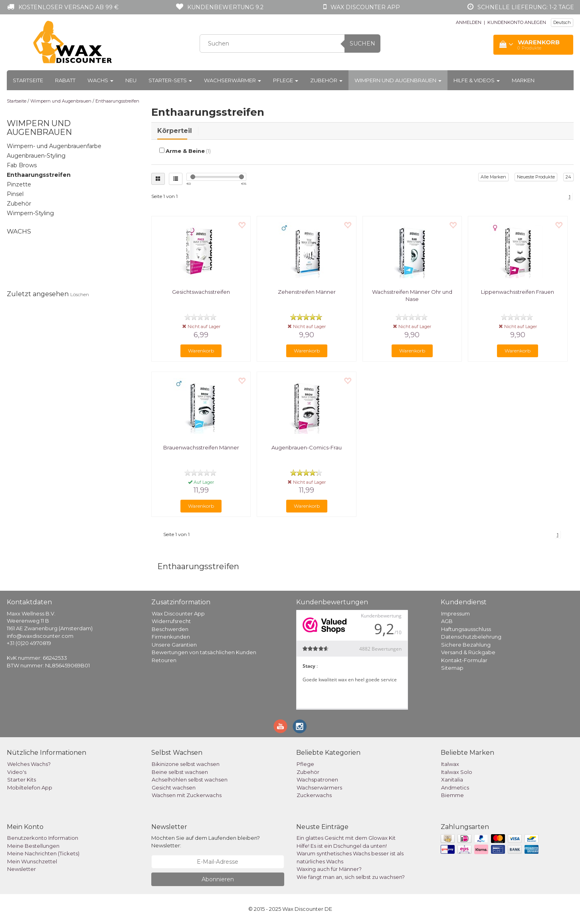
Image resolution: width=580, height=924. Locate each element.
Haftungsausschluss (466, 629)
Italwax (450, 764)
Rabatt (65, 80)
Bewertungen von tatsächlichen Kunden (204, 652)
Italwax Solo (457, 772)
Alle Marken (493, 177)
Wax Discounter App (178, 613)
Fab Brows (22, 165)
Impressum (455, 613)
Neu (131, 80)
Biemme (452, 795)
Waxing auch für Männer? (329, 869)
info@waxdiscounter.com (40, 636)
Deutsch (562, 22)
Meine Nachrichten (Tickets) (43, 853)
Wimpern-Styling (30, 213)
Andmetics (455, 787)
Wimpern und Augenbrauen (398, 80)
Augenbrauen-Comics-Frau (307, 447)
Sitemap (452, 668)
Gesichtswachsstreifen (201, 292)
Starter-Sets (170, 80)
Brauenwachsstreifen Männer (201, 447)
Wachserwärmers (319, 787)
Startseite (28, 80)
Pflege (286, 80)
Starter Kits (22, 780)
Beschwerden (170, 629)
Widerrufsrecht (171, 621)
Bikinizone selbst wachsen (186, 764)
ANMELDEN (469, 22)
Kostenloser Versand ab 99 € (68, 7)
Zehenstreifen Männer (307, 292)
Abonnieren (218, 879)
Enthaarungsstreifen (117, 101)
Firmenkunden (171, 637)
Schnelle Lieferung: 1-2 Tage (526, 7)
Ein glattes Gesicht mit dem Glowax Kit (346, 838)
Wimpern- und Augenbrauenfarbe (54, 146)
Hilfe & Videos (477, 80)
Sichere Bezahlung (466, 645)
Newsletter (22, 869)
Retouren (164, 660)
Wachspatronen (317, 780)
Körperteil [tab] (175, 131)
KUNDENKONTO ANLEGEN (517, 22)
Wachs (100, 80)
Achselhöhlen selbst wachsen (190, 780)
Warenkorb (201, 351)
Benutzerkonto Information (43, 838)
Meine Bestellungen (33, 846)
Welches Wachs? (29, 764)
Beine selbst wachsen (180, 772)
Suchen (362, 44)
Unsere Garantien (174, 645)
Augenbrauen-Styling (36, 156)
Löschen (80, 294)
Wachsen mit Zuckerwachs (187, 795)
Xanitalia (452, 780)
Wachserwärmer (233, 80)
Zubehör (326, 80)
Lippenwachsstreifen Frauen (518, 292)
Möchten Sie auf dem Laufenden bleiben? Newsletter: (206, 842)
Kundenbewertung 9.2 (225, 7)
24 (568, 177)
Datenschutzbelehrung (471, 637)
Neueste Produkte (536, 177)
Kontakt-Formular (464, 660)
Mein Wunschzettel (32, 861)
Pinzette (19, 184)
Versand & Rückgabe (468, 652)
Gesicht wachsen (174, 787)
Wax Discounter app (365, 7)
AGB (447, 621)
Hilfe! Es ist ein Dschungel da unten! (342, 846)
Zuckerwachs (314, 795)
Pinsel (15, 194)
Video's (17, 772)
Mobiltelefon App (30, 787)
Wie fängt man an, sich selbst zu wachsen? (351, 877)
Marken (523, 80)
